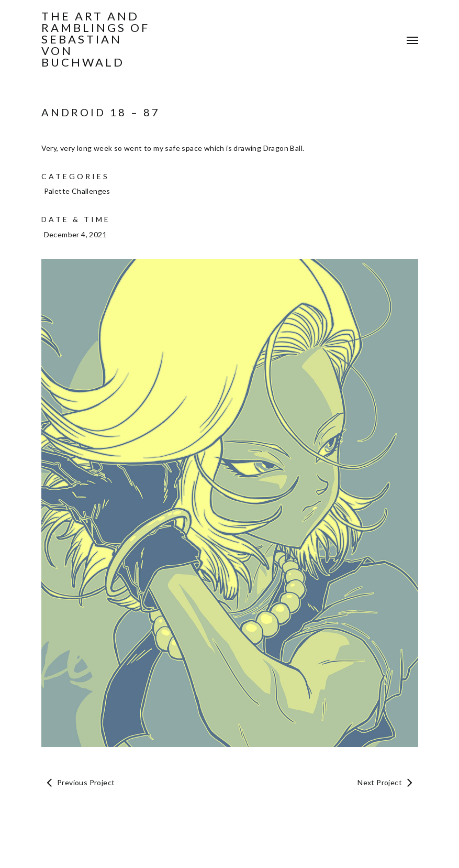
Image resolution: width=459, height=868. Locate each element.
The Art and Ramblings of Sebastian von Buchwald (96, 39)
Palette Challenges (77, 191)
